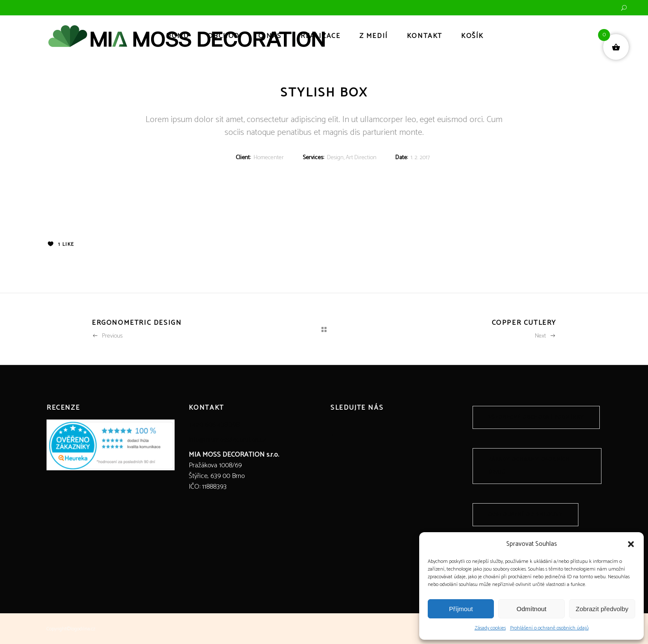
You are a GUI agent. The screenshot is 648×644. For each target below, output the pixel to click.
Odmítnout (531, 609)
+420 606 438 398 (214, 425)
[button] (631, 544)
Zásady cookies (490, 628)
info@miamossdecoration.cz (227, 440)
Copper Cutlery (524, 323)
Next (546, 336)
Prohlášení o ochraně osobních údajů (549, 628)
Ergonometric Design (137, 323)
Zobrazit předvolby (602, 609)
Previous (107, 336)
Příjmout (461, 609)
